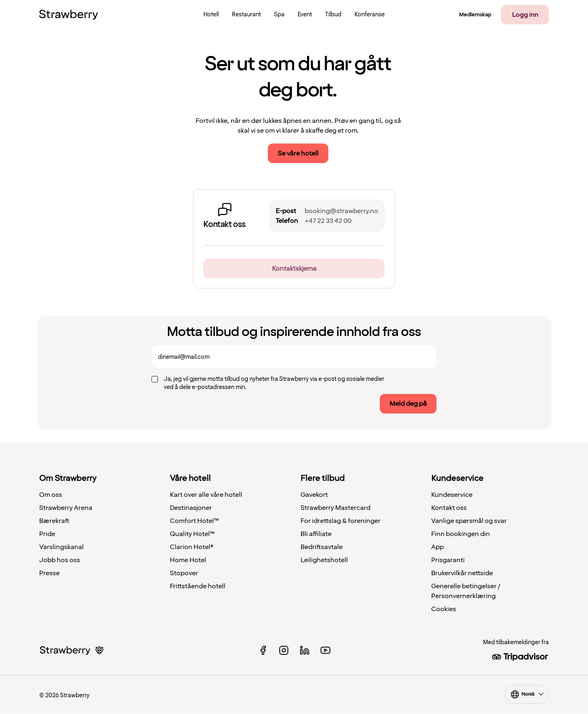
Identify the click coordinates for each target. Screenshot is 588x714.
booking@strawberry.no (341, 211)
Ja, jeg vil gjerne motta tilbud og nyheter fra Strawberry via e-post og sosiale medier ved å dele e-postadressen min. (274, 383)
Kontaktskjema (294, 269)
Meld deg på (408, 404)
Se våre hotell (298, 153)
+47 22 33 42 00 (328, 221)
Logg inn (525, 15)
